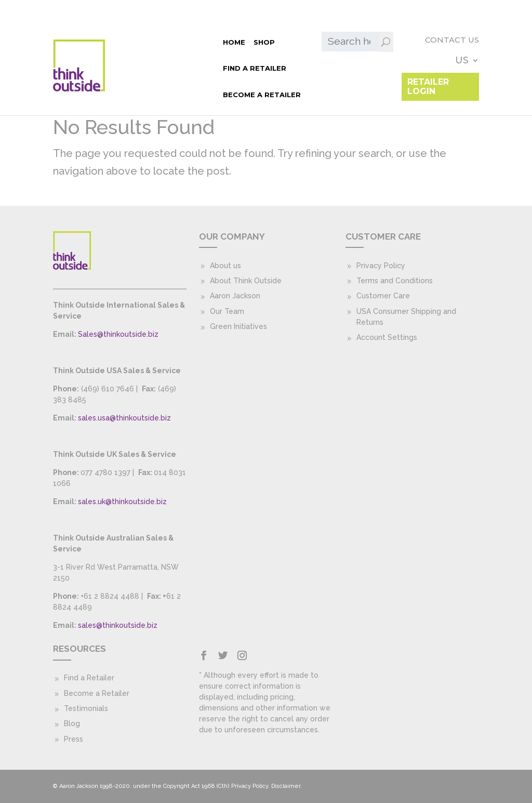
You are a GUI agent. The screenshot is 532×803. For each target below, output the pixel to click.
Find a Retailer (184, 42)
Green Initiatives (238, 326)
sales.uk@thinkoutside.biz (122, 502)
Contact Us (393, 41)
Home (103, 42)
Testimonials (86, 708)
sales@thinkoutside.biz (118, 625)
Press (74, 739)
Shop (133, 42)
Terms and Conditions (395, 281)
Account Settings (387, 337)
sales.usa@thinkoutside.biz (124, 418)
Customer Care (383, 296)
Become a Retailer (131, 68)
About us (225, 266)
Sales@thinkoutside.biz (118, 334)
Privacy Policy (381, 266)
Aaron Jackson (235, 296)
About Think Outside (246, 281)
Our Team (227, 311)
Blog (72, 723)
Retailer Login (437, 63)
